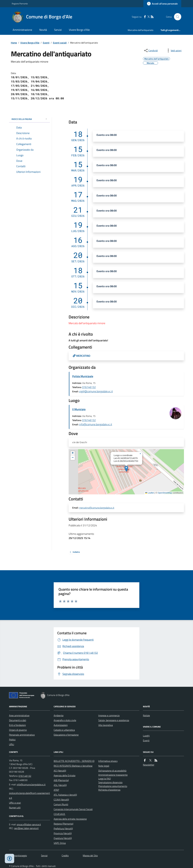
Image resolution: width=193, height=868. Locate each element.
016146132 (89, 387)
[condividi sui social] (151, 51)
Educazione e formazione (66, 735)
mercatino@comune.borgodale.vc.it (97, 508)
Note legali (104, 766)
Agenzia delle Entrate (65, 775)
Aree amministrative (19, 715)
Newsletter (149, 765)
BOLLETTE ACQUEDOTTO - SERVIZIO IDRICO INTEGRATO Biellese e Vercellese (74, 763)
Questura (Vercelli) (63, 838)
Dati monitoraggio (18, 855)
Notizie (146, 715)
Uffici (12, 744)
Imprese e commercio (109, 715)
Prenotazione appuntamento (113, 786)
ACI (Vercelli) (60, 771)
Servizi (58, 30)
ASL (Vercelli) (60, 785)
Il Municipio (79, 409)
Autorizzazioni (61, 725)
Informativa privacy (108, 761)
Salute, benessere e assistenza (114, 720)
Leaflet (150, 493)
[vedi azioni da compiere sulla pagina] (174, 51)
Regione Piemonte (20, 4)
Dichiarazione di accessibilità (112, 771)
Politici (12, 740)
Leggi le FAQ (105, 779)
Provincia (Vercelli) (63, 833)
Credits (65, 855)
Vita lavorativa (106, 725)
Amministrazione (22, 30)
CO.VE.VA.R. (59, 814)
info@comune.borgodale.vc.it (96, 424)
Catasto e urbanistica (64, 730)
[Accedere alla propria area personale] (162, 4)
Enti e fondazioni (17, 725)
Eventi (46, 43)
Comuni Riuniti (61, 804)
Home (14, 43)
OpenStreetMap (165, 493)
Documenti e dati (18, 720)
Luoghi (146, 736)
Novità (43, 30)
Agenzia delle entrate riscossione (70, 819)
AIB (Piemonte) (61, 780)
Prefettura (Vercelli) (63, 828)
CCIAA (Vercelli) (61, 800)
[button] (126, 469)
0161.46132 (25, 776)
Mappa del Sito (90, 855)
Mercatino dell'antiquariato (141, 30)
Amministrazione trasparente (113, 775)
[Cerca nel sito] (176, 17)
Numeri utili (15, 808)
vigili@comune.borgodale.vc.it (96, 391)
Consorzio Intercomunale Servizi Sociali (73, 809)
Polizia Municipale (83, 376)
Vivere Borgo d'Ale (79, 30)
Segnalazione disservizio (110, 782)
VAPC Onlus (60, 843)
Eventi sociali (60, 43)
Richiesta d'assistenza (109, 790)
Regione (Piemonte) (63, 824)
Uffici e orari (15, 803)
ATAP (56, 790)
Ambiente (59, 715)
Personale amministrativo (22, 735)
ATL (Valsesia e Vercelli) (65, 795)
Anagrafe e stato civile (65, 720)
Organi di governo (18, 730)
